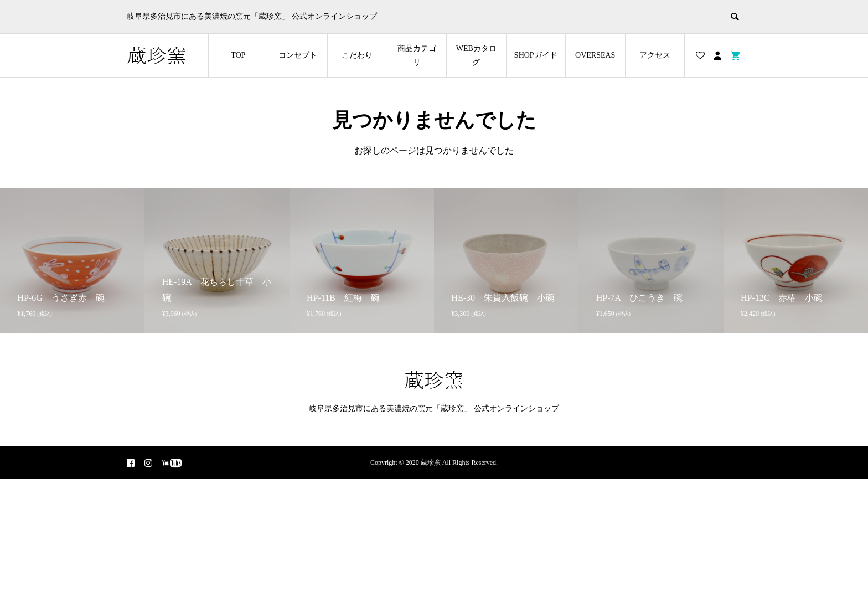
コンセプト (298, 55)
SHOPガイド (536, 55)
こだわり (357, 55)
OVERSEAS (595, 55)
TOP (238, 55)
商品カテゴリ (417, 55)
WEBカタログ (476, 55)
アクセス (655, 55)
